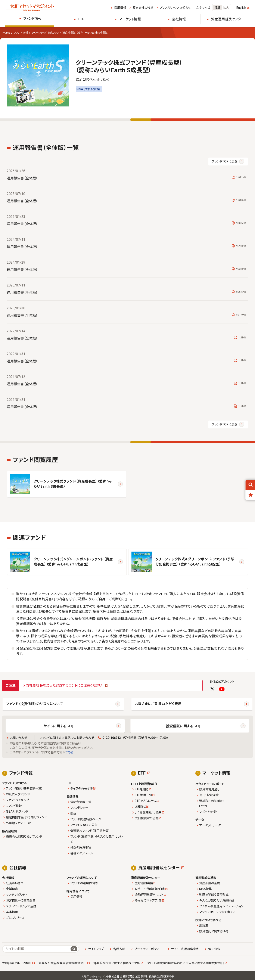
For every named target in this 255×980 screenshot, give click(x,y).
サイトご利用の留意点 (185, 949)
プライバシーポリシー (148, 949)
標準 (217, 8)
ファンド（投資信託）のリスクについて (34, 704)
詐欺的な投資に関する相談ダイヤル (116, 963)
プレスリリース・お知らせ (175, 8)
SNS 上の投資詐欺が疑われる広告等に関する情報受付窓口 (185, 963)
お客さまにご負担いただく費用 (158, 704)
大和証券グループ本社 (17, 963)
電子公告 (214, 949)
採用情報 (120, 8)
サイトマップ (96, 949)
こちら (69, 752)
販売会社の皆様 (143, 8)
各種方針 (119, 949)
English (241, 8)
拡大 (226, 8)
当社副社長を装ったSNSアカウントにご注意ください (64, 686)
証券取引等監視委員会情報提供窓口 (62, 963)
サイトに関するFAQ (58, 726)
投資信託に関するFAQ (183, 726)
